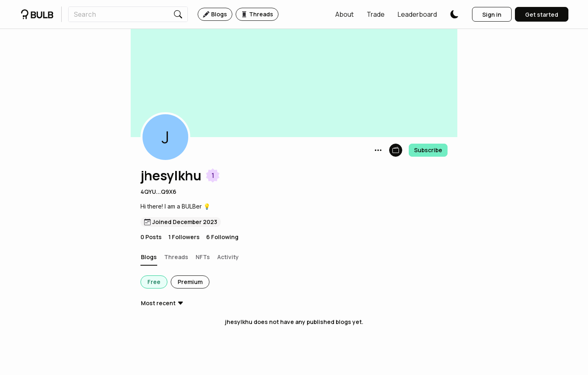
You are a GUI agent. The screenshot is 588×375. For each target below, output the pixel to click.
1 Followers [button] (184, 237)
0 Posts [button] (151, 237)
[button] (344, 14)
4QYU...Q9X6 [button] (158, 192)
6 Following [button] (222, 237)
